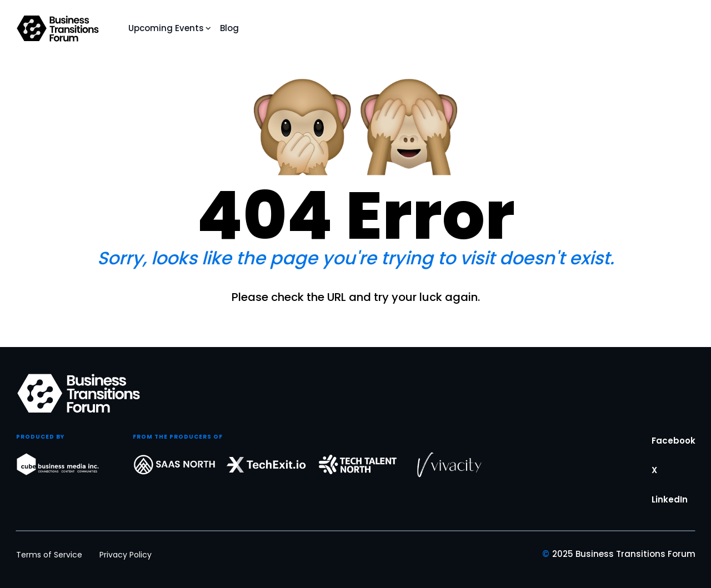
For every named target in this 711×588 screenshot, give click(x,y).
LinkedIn (670, 508)
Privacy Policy (126, 555)
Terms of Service (49, 555)
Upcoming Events (166, 28)
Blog (229, 28)
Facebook (674, 449)
